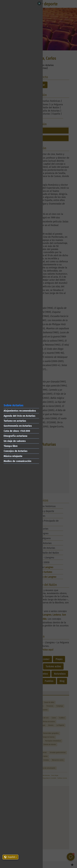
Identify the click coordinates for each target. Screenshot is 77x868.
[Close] (39, 3)
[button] (10, 857)
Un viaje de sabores (15, 441)
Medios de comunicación (17, 461)
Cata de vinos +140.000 (17, 431)
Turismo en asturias (15, 421)
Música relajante (13, 456)
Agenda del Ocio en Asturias (20, 416)
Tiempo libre (11, 446)
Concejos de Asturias (16, 451)
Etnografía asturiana (15, 436)
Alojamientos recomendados (20, 411)
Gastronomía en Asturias (18, 426)
